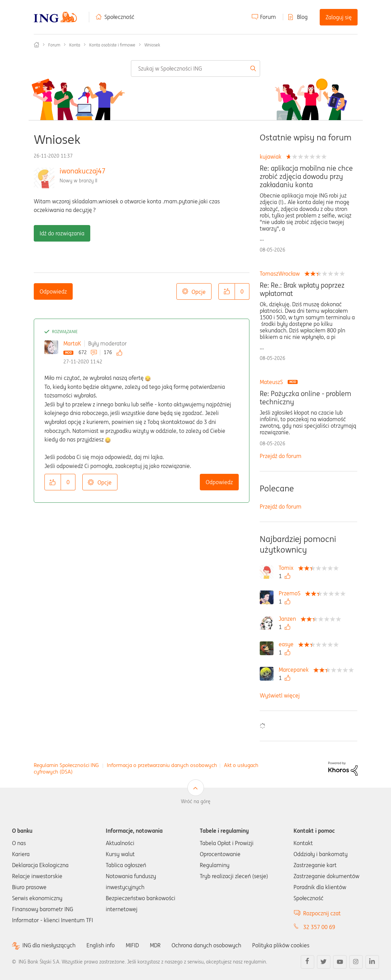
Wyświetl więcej (280, 695)
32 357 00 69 (319, 927)
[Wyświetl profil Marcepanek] (295, 670)
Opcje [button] (199, 292)
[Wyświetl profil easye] (288, 644)
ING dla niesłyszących (49, 945)
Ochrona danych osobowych (206, 945)
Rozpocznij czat (322, 913)
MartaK (72, 343)
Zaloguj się (339, 17)
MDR (155, 945)
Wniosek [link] (152, 45)
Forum (268, 17)
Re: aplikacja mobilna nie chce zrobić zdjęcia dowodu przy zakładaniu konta (306, 177)
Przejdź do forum (281, 456)
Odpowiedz (53, 291)
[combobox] (195, 68)
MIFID (132, 945)
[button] (227, 291)
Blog (302, 17)
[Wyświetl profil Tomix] (288, 568)
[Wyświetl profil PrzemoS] (291, 593)
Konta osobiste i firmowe (112, 45)
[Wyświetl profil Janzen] (289, 619)
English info (101, 945)
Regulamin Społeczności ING (66, 765)
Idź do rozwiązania (62, 233)
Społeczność (119, 17)
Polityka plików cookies (281, 945)
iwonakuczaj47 (83, 171)
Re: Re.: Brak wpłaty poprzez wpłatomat (302, 289)
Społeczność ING (37, 45)
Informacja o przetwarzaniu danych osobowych (162, 765)
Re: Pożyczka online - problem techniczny (305, 398)
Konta (75, 45)
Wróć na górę (196, 801)
